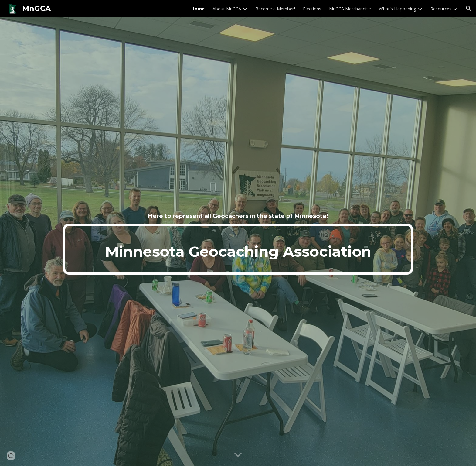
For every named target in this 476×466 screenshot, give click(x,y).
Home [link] (198, 9)
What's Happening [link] (398, 9)
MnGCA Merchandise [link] (350, 9)
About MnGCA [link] (227, 9)
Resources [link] (441, 9)
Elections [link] (312, 9)
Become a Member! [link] (275, 9)
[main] (238, 216)
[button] (469, 9)
